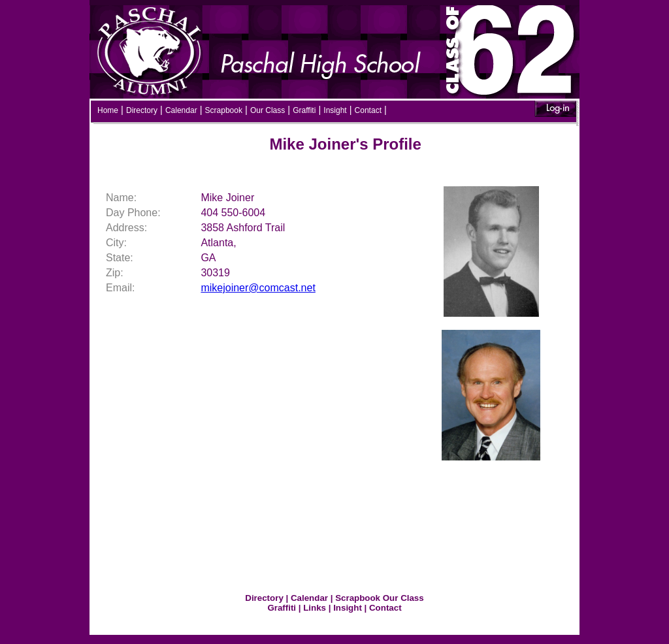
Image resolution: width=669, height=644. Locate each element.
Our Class (268, 110)
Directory (142, 110)
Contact (368, 110)
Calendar (181, 110)
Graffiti (304, 110)
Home (108, 110)
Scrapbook (224, 110)
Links (315, 608)
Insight (335, 110)
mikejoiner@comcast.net (258, 288)
